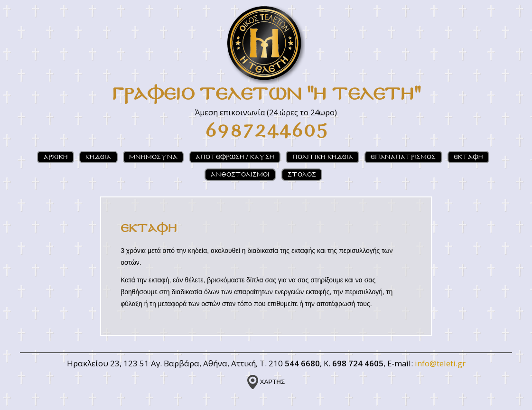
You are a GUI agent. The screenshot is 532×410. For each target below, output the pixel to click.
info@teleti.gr (440, 363)
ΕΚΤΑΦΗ (468, 157)
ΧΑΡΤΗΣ (266, 382)
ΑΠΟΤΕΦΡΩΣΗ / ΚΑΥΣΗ (235, 157)
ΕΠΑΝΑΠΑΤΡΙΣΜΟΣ (403, 157)
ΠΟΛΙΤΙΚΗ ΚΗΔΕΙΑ (323, 157)
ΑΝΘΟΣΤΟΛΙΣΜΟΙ (240, 175)
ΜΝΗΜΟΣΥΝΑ (153, 157)
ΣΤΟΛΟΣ (302, 175)
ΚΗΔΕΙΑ (98, 157)
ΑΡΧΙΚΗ (56, 157)
